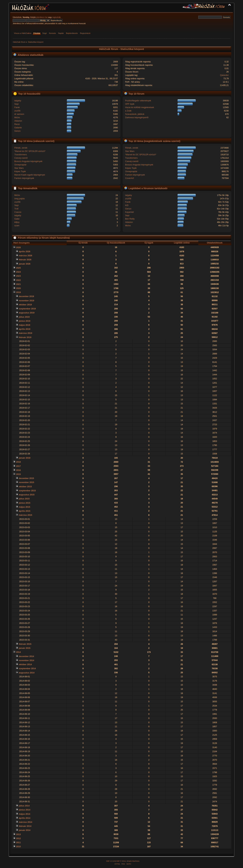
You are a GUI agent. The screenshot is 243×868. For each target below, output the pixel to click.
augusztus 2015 (27, 495)
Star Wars (19, 168)
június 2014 (24, 810)
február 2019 (25, 337)
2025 (18, 268)
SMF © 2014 (121, 861)
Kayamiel (129, 212)
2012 (18, 838)
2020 (18, 288)
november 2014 (26, 660)
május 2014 (24, 814)
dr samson (19, 114)
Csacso (18, 212)
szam (17, 226)
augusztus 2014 (27, 673)
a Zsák (128, 111)
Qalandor (224, 75)
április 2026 (24, 252)
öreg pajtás (20, 199)
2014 (18, 652)
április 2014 (24, 818)
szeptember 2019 (27, 309)
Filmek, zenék (21, 148)
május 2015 (24, 507)
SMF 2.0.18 (111, 861)
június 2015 (24, 503)
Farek (17, 107)
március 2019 (25, 333)
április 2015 (24, 511)
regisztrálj (56, 17)
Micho (17, 118)
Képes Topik (20, 171)
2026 (18, 248)
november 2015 (26, 482)
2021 (18, 284)
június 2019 (24, 321)
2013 (18, 834)
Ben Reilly (130, 219)
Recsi (17, 124)
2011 (18, 843)
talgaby (18, 101)
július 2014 (24, 806)
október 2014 (25, 664)
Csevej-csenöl (21, 158)
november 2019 (26, 301)
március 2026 (25, 256)
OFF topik (130, 104)
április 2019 (24, 329)
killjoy (17, 222)
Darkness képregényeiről (137, 118)
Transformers (21, 155)
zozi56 (17, 111)
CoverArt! (130, 178)
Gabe (17, 219)
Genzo (17, 131)
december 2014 (26, 656)
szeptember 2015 (27, 491)
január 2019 (25, 458)
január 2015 (25, 648)
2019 (18, 292)
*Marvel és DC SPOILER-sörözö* (30, 151)
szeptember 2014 (27, 669)
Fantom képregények (24, 178)
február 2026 (25, 260)
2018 (18, 462)
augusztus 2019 (27, 313)
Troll (16, 209)
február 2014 (25, 826)
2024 (18, 272)
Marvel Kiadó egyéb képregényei (30, 175)
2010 (18, 847)
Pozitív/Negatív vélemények (138, 101)
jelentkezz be (42, 17)
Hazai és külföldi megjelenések (139, 107)
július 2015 (24, 499)
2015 (18, 474)
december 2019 (26, 296)
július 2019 (24, 317)
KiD (127, 205)
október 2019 (25, 305)
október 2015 (25, 487)
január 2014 (25, 830)
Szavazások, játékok (135, 114)
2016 (18, 470)
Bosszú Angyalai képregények (28, 161)
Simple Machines (133, 861)
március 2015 (25, 515)
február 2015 (25, 644)
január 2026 (25, 264)
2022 (18, 280)
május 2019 (24, 325)
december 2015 (26, 478)
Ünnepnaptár (20, 165)
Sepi (16, 104)
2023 (18, 276)
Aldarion (18, 121)
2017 (18, 466)
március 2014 (25, 822)
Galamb (18, 128)
